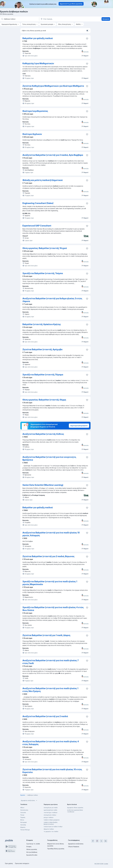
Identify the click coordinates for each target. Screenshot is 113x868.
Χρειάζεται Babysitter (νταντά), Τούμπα (43, 273)
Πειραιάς (23, 817)
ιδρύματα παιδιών (49, 829)
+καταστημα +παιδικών (51, 812)
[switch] (88, 31)
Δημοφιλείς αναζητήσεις (29, 800)
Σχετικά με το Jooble (33, 844)
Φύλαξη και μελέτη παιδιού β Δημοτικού (43, 180)
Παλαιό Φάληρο (25, 830)
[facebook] (93, 841)
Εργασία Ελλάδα (32, 855)
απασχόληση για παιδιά (51, 808)
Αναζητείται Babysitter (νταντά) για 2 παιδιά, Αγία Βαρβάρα (53, 155)
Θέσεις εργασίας (32, 849)
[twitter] (101, 841)
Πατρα (22, 815)
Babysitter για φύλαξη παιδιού (38, 38)
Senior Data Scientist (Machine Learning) (43, 485)
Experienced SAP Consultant (37, 226)
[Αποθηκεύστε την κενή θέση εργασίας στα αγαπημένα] (87, 39)
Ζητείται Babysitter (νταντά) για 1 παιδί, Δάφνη (46, 635)
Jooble (106, 864)
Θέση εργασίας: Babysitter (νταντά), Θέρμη (44, 400)
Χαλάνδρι (23, 825)
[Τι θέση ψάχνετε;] (19, 19)
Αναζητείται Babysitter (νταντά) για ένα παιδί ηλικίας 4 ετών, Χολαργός (51, 743)
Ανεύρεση (106, 19)
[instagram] (97, 841)
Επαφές (29, 847)
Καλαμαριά (23, 822)
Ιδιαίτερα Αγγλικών (32, 134)
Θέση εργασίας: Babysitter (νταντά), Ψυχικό (45, 248)
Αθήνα (22, 808)
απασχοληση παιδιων (50, 815)
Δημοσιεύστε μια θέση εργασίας (71, 4)
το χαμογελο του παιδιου (51, 831)
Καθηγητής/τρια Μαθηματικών (38, 63)
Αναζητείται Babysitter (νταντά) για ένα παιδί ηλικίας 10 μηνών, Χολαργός (51, 534)
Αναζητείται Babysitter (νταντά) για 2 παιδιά (45, 716)
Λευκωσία (23, 812)
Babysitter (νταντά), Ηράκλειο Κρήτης (42, 324)
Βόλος (22, 820)
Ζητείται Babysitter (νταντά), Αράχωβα (42, 349)
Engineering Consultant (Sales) (38, 203)
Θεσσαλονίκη (24, 810)
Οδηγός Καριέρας (74, 847)
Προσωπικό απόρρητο (22, 863)
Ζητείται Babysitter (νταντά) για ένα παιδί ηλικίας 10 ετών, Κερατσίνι (52, 771)
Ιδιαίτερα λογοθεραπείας (35, 111)
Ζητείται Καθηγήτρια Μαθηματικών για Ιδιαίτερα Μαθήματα (53, 86)
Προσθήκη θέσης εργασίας (56, 849)
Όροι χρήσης (9, 863)
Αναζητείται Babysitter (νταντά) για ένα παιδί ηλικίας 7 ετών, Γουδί (51, 662)
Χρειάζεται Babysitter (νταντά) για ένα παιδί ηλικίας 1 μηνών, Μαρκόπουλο (50, 583)
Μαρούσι (23, 827)
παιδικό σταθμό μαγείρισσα (52, 820)
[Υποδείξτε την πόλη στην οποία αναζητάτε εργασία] (59, 19)
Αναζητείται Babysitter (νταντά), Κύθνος (43, 434)
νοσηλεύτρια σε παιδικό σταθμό (53, 827)
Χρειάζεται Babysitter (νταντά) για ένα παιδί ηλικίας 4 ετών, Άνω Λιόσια (53, 609)
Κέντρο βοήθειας (32, 852)
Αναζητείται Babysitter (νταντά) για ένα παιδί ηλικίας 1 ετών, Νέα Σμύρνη (50, 690)
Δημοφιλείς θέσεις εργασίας (75, 808)
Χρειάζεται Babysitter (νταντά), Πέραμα (43, 375)
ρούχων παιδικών (49, 817)
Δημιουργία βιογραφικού (79, 426)
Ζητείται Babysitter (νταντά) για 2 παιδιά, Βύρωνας (48, 556)
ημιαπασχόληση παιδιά (50, 810)
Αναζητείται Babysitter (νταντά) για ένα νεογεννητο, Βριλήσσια (49, 458)
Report (85, 56)
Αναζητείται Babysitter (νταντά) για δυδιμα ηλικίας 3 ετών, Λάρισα (52, 300)
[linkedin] (106, 841)
